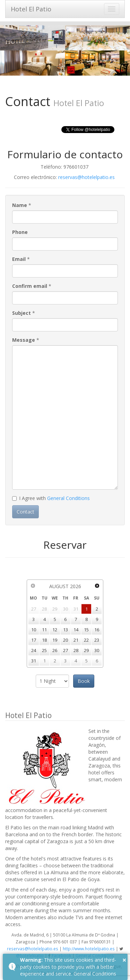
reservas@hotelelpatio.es (86, 177)
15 (86, 630)
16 (97, 630)
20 (66, 640)
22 (86, 640)
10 (34, 630)
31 (34, 661)
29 (86, 650)
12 (55, 630)
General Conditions (68, 498)
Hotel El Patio (31, 9)
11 (44, 630)
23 (97, 640)
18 (44, 640)
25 (44, 650)
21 (76, 640)
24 (34, 650)
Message (24, 340)
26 (55, 650)
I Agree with (51, 498)
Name (20, 205)
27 (66, 650)
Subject (21, 313)
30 (97, 650)
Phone (20, 232)
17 (34, 640)
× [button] (124, 960)
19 (55, 640)
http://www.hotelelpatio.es (89, 949)
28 (76, 650)
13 (66, 630)
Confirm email (30, 286)
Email (19, 259)
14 (76, 630)
